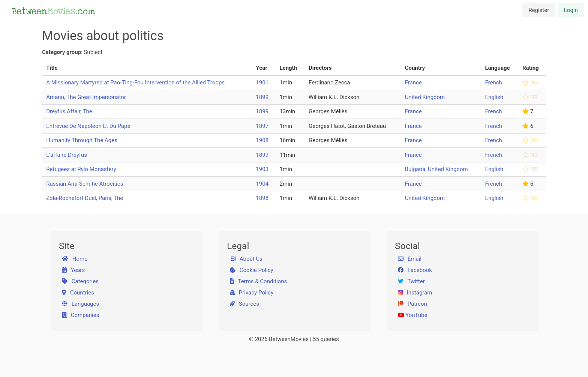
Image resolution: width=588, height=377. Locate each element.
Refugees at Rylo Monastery (81, 169)
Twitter (411, 281)
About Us (246, 259)
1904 (262, 184)
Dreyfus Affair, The (69, 111)
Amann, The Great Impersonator (86, 97)
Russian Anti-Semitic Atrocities (85, 184)
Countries (78, 293)
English (494, 97)
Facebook (415, 270)
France (413, 83)
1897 (262, 126)
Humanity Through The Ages (82, 140)
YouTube (413, 315)
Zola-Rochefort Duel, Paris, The (85, 198)
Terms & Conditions (259, 281)
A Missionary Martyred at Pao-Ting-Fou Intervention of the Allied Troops (135, 83)
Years (73, 270)
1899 (262, 97)
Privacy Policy (252, 293)
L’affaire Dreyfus (67, 155)
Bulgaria (415, 169)
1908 (262, 140)
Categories (80, 281)
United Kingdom (425, 97)
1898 (262, 198)
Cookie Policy (252, 270)
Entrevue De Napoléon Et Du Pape (88, 126)
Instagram (415, 293)
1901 (262, 83)
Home (75, 259)
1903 (262, 169)
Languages (81, 304)
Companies (81, 315)
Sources (244, 304)
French (493, 83)
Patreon (412, 304)
